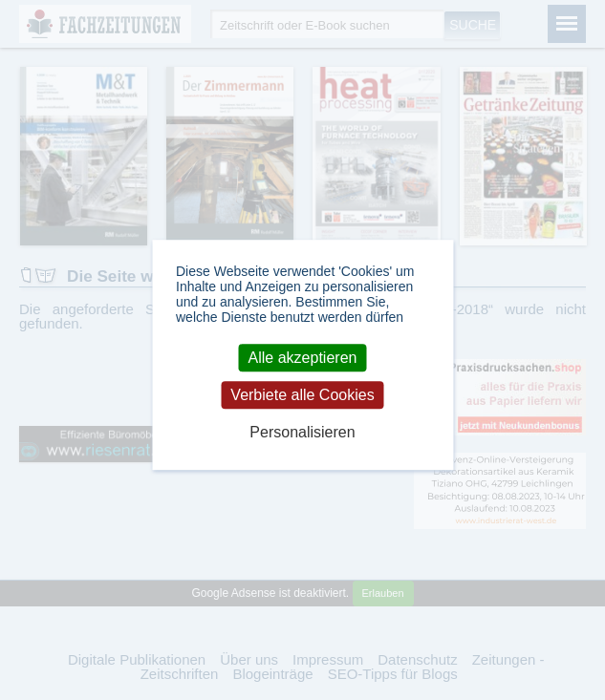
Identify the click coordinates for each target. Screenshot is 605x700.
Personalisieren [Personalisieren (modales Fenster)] (302, 432)
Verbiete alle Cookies (302, 395)
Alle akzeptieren (303, 358)
